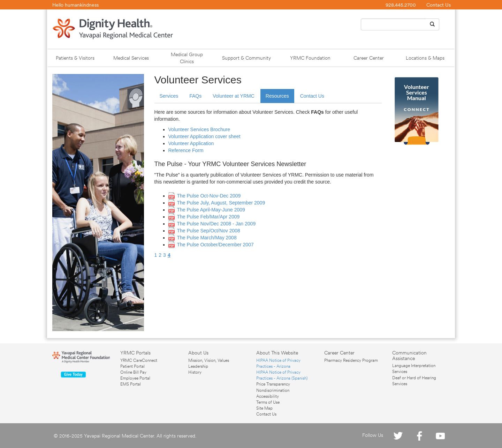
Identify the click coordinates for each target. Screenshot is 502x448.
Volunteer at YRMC (234, 96)
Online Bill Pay (133, 372)
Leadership (198, 366)
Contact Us (439, 5)
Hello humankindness (75, 5)
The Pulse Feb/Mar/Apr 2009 (208, 217)
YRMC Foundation (310, 58)
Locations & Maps (425, 58)
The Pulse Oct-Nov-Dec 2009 (209, 196)
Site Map (264, 408)
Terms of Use (268, 402)
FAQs (195, 96)
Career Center (369, 58)
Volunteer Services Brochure (199, 129)
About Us (198, 353)
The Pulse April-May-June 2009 (211, 210)
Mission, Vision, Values (209, 360)
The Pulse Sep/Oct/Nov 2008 (209, 231)
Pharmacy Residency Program (351, 360)
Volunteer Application (191, 143)
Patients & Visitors (75, 58)
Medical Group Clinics (187, 58)
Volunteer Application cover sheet (204, 136)
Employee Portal (135, 378)
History (195, 372)
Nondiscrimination (273, 390)
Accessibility (268, 396)
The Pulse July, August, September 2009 (221, 203)
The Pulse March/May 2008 (207, 238)
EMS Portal (131, 384)
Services (169, 96)
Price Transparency (273, 384)
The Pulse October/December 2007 (215, 245)
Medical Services (131, 58)
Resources (277, 96)
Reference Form (186, 150)
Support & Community (246, 58)
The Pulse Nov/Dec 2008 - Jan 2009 (216, 224)
